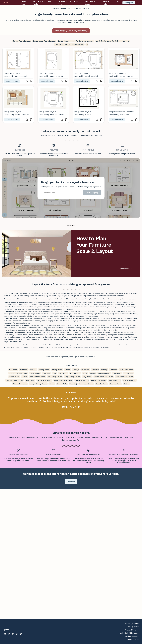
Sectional (23, 302)
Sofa (8, 302)
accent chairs (33, 311)
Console (9, 332)
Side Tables (11, 325)
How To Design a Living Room (98, 347)
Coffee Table (11, 318)
